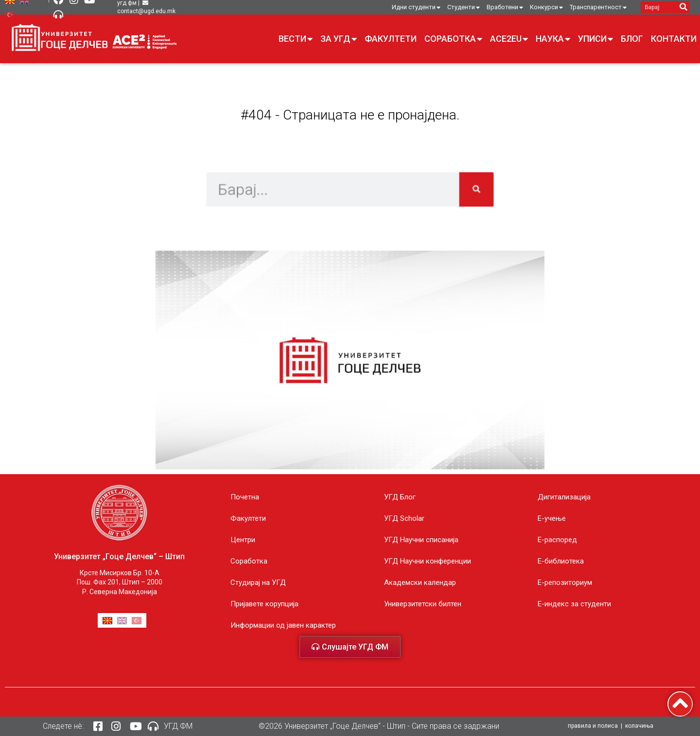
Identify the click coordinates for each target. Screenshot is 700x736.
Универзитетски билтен (423, 604)
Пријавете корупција (264, 604)
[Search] (683, 7)
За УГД (339, 39)
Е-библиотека (561, 561)
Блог (632, 39)
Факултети (391, 39)
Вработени (505, 7)
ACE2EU (509, 39)
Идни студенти (416, 7)
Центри (243, 540)
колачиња (639, 726)
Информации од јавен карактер (283, 625)
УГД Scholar (404, 518)
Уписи (595, 39)
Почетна (245, 497)
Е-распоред (557, 540)
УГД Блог (400, 497)
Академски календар (420, 582)
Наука (553, 39)
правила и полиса (593, 726)
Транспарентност (598, 7)
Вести (296, 39)
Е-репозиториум (565, 582)
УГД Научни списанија (421, 540)
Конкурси (546, 7)
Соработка (453, 39)
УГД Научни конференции (428, 561)
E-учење (552, 518)
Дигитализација (564, 497)
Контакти (674, 39)
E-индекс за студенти (574, 604)
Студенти (464, 7)
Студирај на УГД (258, 582)
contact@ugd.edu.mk (146, 11)
